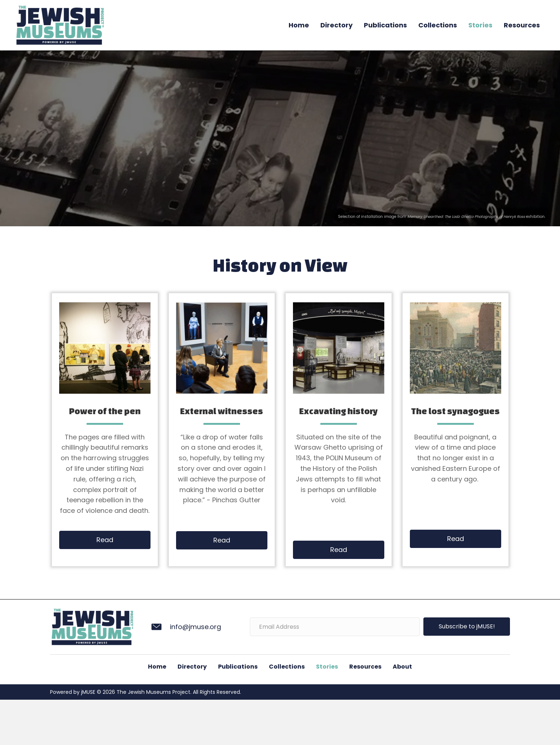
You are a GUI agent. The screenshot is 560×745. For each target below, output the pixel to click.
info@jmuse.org (195, 627)
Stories (480, 25)
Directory (336, 25)
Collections (438, 25)
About (402, 667)
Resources (522, 25)
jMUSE (87, 692)
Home (299, 25)
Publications (385, 25)
